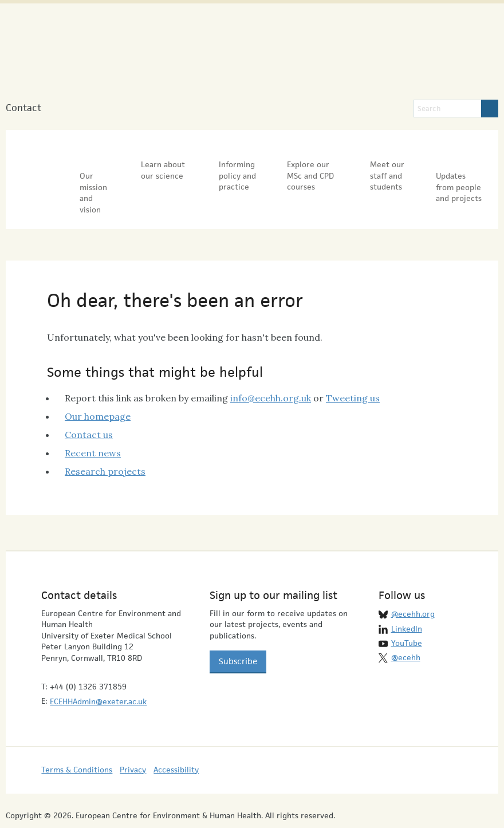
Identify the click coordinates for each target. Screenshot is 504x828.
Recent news (93, 426)
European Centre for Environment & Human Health (124, 51)
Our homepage (98, 389)
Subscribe (238, 635)
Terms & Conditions (77, 743)
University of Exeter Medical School (326, 57)
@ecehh (406, 631)
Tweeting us (353, 371)
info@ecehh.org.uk (271, 371)
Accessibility (176, 743)
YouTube (407, 616)
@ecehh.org (413, 588)
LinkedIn (407, 602)
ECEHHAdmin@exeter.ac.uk (98, 675)
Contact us (89, 408)
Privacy (133, 743)
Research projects (105, 444)
